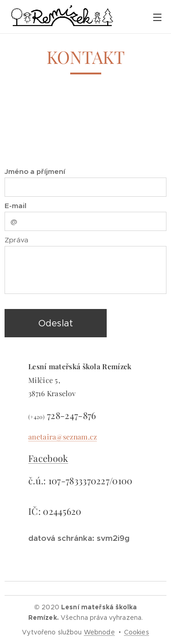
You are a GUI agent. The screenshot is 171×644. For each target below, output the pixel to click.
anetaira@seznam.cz (62, 436)
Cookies (137, 632)
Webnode (99, 632)
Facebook (48, 458)
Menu (157, 17)
